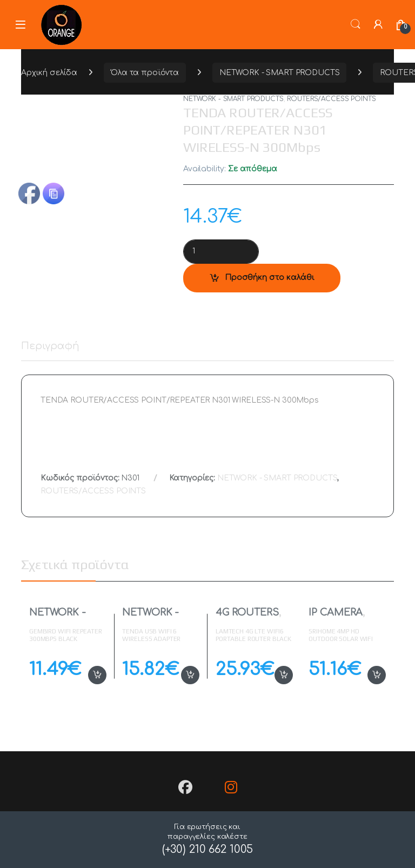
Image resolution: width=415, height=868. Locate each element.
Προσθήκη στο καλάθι (270, 278)
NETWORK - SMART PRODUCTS (280, 73)
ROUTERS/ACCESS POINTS (331, 99)
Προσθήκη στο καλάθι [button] (97, 675)
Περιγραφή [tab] (50, 346)
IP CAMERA (336, 612)
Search (356, 24)
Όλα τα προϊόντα (145, 73)
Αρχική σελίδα (49, 73)
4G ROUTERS (247, 612)
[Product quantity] (221, 252)
